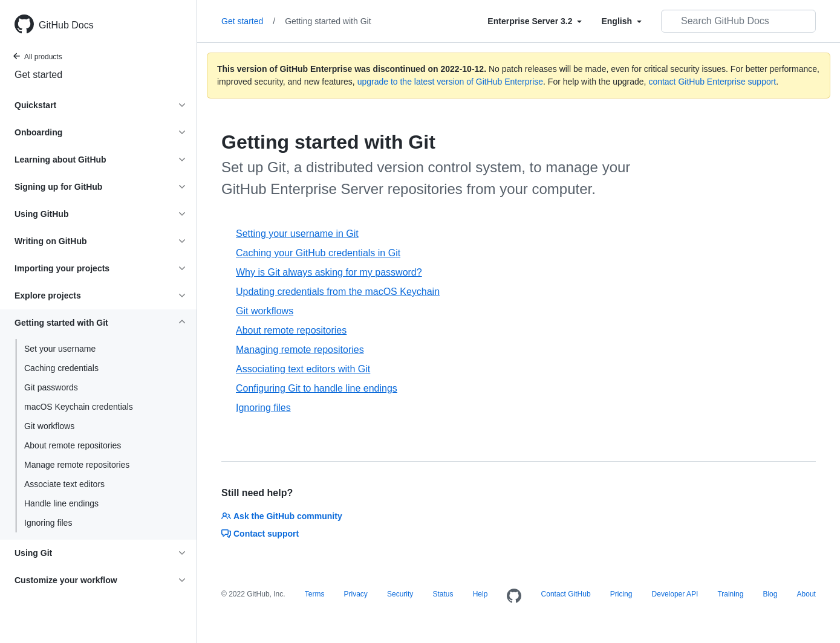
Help (480, 594)
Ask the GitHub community (282, 516)
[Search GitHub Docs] (738, 21)
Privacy (356, 594)
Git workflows (49, 426)
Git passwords (51, 387)
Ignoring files (48, 523)
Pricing (621, 594)
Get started (38, 75)
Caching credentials (61, 368)
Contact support (260, 534)
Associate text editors (64, 484)
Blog (770, 594)
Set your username (60, 349)
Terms (315, 594)
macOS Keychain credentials (79, 407)
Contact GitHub (566, 594)
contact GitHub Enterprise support (712, 82)
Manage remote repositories (77, 465)
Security (400, 594)
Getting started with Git (328, 21)
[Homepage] (514, 596)
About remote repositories (73, 445)
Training (730, 594)
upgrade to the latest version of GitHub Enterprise (450, 82)
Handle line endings (61, 503)
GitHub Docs (66, 25)
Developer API (675, 594)
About (806, 594)
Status (443, 594)
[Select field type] (535, 21)
